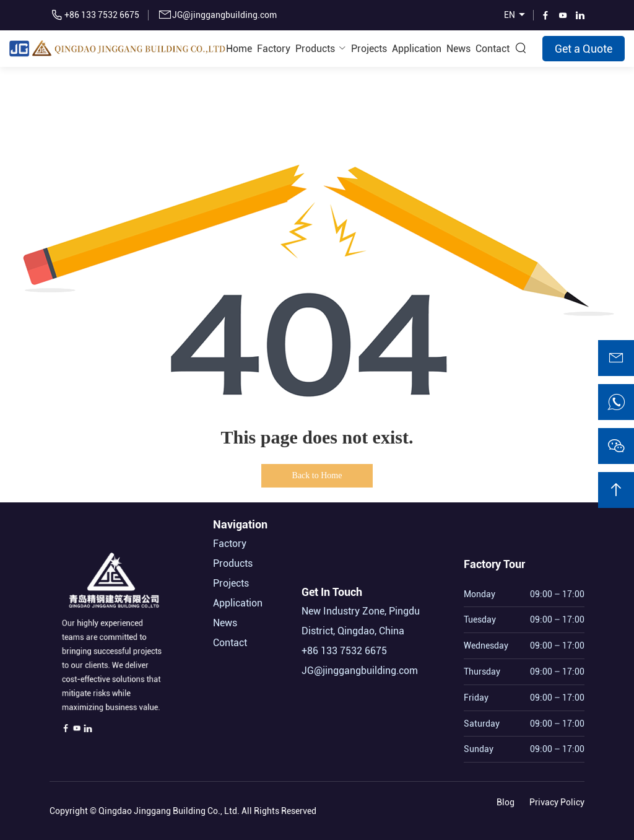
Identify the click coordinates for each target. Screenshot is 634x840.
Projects (369, 49)
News (458, 49)
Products (315, 49)
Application (417, 49)
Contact (493, 49)
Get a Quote (584, 49)
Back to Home (317, 475)
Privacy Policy (557, 800)
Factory (274, 49)
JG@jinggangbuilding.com (224, 15)
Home (239, 49)
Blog (506, 800)
